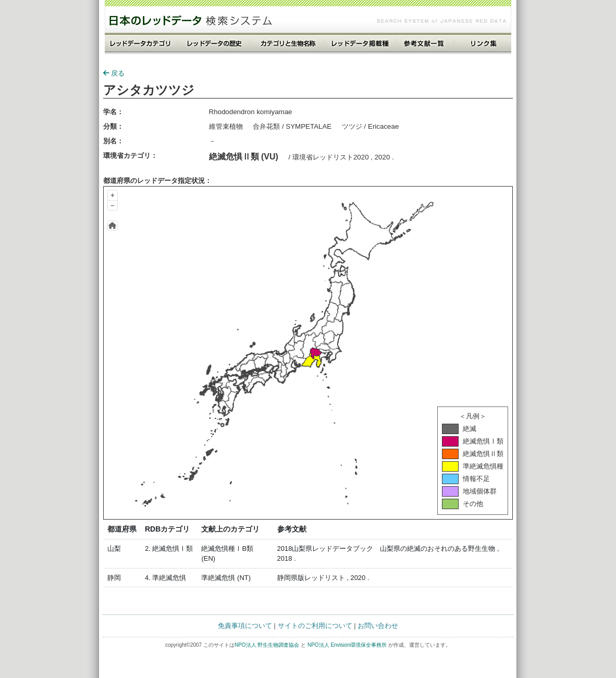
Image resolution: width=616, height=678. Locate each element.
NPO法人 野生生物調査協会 (267, 645)
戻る (114, 73)
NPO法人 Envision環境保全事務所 (347, 645)
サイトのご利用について (315, 626)
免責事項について (245, 626)
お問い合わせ (378, 626)
